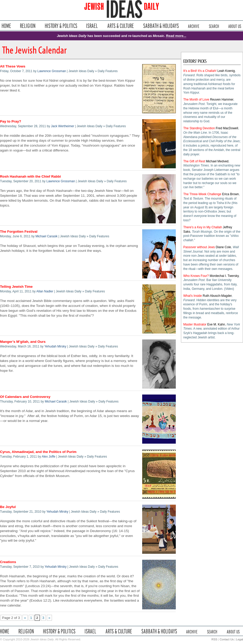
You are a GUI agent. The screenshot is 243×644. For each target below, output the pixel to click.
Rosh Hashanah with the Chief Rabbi (31, 176)
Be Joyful (8, 507)
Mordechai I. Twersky (224, 276)
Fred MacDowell (227, 128)
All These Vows (13, 66)
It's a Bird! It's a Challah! (200, 71)
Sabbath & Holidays (161, 26)
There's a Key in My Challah (203, 227)
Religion (28, 26)
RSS (214, 639)
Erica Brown (230, 194)
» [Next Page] (49, 618)
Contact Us (227, 639)
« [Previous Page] (25, 618)
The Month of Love (196, 100)
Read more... (176, 36)
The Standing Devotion (199, 128)
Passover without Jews (199, 247)
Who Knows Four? (196, 276)
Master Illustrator (195, 324)
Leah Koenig (226, 71)
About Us (235, 26)
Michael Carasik (46, 236)
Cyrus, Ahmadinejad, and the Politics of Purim (38, 452)
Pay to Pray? (11, 121)
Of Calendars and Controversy (25, 397)
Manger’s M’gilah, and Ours (23, 342)
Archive (194, 26)
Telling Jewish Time (16, 287)
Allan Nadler (45, 291)
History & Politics (61, 26)
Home (6, 26)
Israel (92, 26)
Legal (240, 639)
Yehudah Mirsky (55, 346)
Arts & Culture (120, 26)
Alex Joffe (48, 457)
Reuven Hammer (222, 100)
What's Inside (193, 296)
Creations (8, 562)
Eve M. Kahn (216, 324)
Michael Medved (217, 161)
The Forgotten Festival (19, 232)
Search (214, 26)
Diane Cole (223, 247)
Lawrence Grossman (52, 71)
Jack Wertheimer (63, 126)
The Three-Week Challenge (202, 194)
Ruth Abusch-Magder (217, 296)
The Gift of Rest (194, 161)
